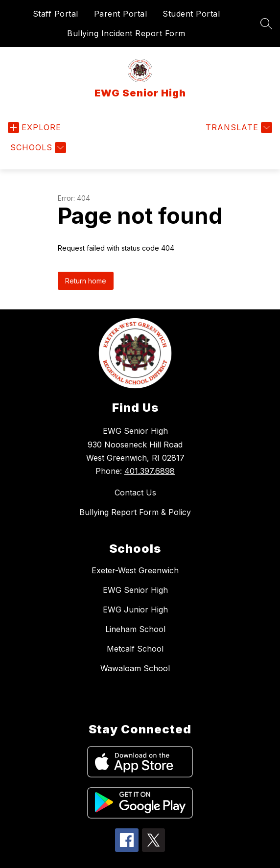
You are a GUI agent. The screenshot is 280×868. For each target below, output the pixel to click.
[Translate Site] (238, 128)
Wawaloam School (135, 668)
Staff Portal (56, 14)
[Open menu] (35, 128)
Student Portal (191, 14)
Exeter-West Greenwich (135, 570)
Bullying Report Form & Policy (135, 512)
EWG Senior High (135, 590)
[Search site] (266, 23)
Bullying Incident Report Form (126, 33)
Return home (86, 281)
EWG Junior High (135, 610)
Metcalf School (135, 649)
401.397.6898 (150, 471)
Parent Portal (121, 14)
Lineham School (135, 629)
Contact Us (135, 493)
